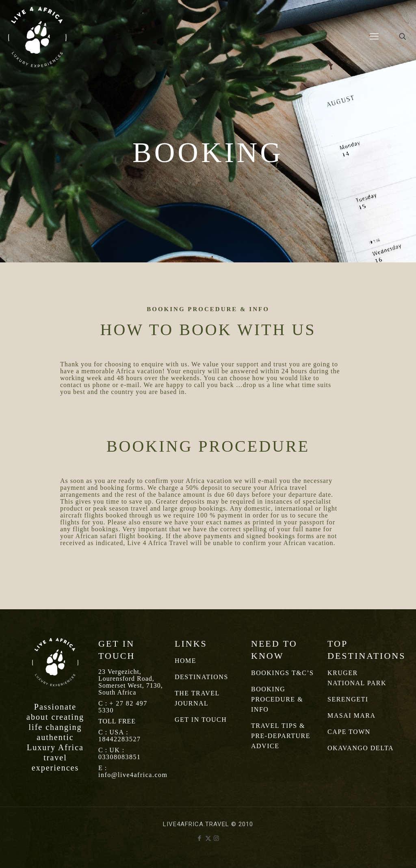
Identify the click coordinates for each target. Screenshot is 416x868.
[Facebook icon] (200, 838)
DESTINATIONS (201, 677)
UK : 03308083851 (120, 753)
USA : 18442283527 (120, 736)
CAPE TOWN (349, 732)
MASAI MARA (352, 715)
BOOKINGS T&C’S (283, 673)
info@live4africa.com (133, 775)
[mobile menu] (374, 37)
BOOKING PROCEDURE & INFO (277, 699)
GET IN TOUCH (201, 720)
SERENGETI (348, 699)
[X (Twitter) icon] (208, 838)
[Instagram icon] (217, 838)
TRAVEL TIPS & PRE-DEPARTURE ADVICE (281, 736)
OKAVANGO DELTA (361, 748)
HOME (185, 661)
